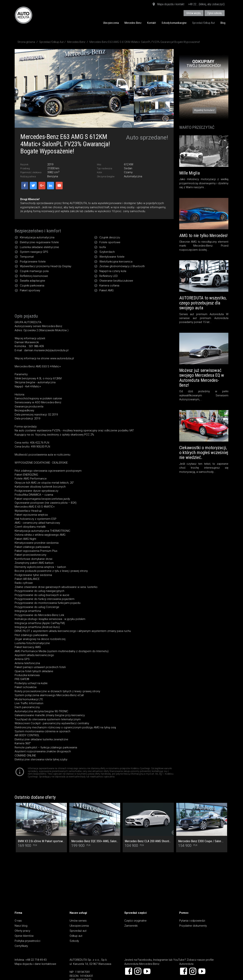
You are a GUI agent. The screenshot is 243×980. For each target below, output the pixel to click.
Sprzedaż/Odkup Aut (204, 23)
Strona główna (26, 42)
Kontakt (152, 23)
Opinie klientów (24, 936)
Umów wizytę (194, 13)
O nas (18, 921)
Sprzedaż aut (78, 931)
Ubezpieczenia (111, 23)
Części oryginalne (135, 921)
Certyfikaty (21, 946)
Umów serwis (78, 921)
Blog (223, 23)
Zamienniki (131, 926)
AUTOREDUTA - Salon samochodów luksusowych (24, 15)
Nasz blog (21, 926)
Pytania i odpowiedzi (192, 921)
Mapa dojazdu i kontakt (168, 4)
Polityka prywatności (27, 941)
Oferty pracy (22, 931)
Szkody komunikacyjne (174, 23)
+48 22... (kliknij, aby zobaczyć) (206, 4)
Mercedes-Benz (133, 23)
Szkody (74, 941)
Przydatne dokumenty (193, 926)
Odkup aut (76, 936)
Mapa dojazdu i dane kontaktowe (35, 964)
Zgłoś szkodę (214, 13)
